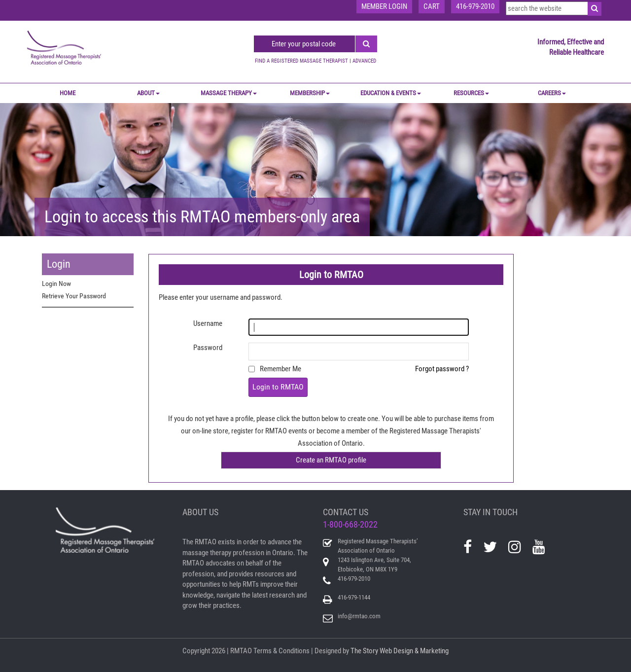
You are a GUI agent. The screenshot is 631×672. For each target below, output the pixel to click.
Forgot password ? (442, 369)
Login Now (56, 283)
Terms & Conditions (281, 651)
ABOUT (148, 93)
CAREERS (552, 93)
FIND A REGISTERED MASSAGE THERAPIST (301, 61)
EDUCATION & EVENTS (391, 93)
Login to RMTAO (278, 387)
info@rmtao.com (359, 616)
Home (68, 93)
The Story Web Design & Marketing (400, 651)
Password (208, 348)
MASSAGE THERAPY (229, 93)
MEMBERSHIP (310, 93)
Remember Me (280, 369)
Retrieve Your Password (74, 296)
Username (208, 323)
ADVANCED (364, 61)
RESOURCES (471, 93)
